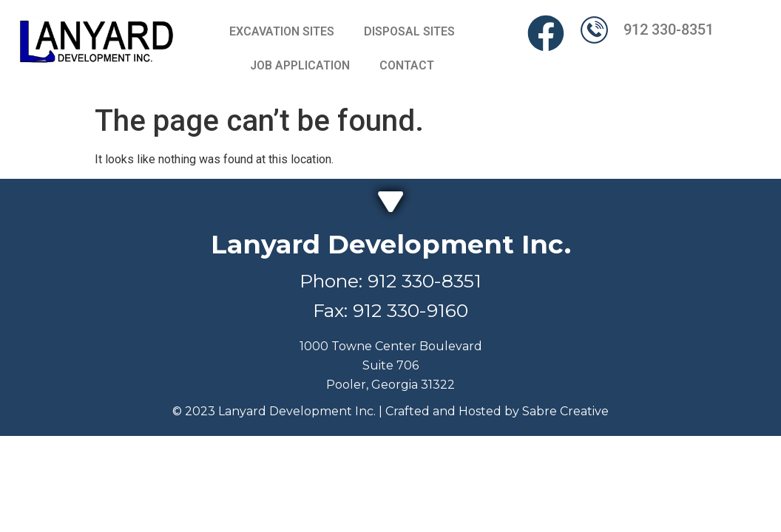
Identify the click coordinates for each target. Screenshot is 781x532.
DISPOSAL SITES (409, 31)
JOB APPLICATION (300, 65)
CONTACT (407, 65)
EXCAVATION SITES (282, 31)
